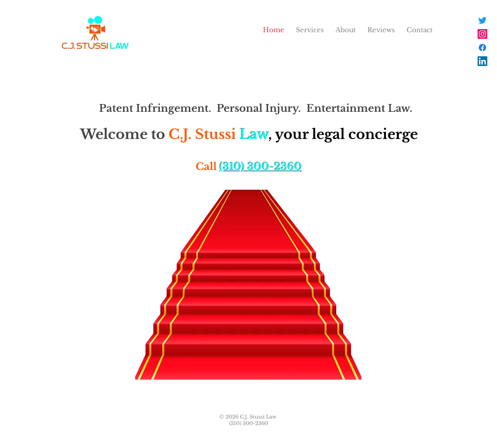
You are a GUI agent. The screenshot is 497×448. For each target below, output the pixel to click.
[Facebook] (482, 48)
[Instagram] (482, 34)
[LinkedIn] (482, 61)
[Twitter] (482, 20)
